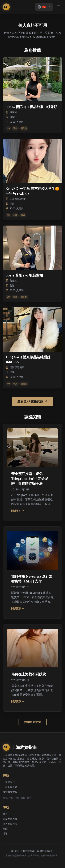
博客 (5, 833)
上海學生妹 (9, 782)
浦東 (17, 798)
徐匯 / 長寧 (26, 798)
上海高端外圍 (10, 787)
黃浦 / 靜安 (8, 798)
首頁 (5, 814)
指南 (5, 829)
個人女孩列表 (10, 824)
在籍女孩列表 (10, 819)
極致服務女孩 (10, 792)
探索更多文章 (33, 722)
